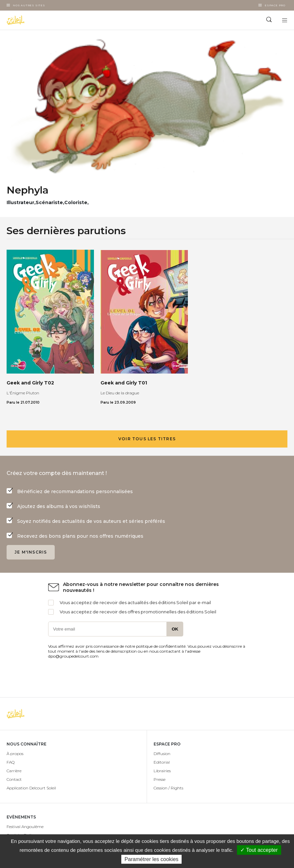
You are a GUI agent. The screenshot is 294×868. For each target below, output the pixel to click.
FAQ (11, 762)
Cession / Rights (168, 788)
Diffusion (162, 754)
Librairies (162, 771)
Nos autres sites (29, 5)
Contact (14, 779)
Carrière (14, 771)
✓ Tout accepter (259, 850)
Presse (160, 779)
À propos (15, 754)
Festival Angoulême (25, 827)
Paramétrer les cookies (152, 859)
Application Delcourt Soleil (31, 788)
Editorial (162, 762)
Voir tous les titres (147, 439)
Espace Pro (275, 5)
